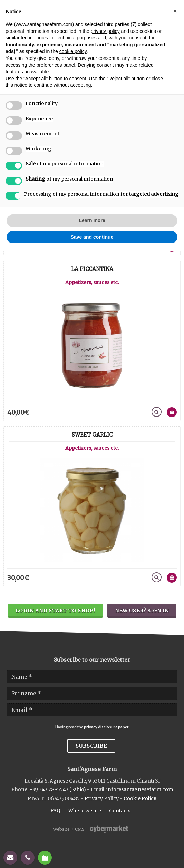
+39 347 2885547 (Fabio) (58, 789)
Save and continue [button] (92, 237)
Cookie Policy (140, 798)
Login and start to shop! (55, 611)
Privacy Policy (102, 798)
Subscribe (91, 746)
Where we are (85, 811)
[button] (175, 11)
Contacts (120, 811)
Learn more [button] (92, 220)
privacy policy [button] (105, 31)
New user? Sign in (142, 611)
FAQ (55, 811)
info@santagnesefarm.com (140, 789)
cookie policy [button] (73, 51)
